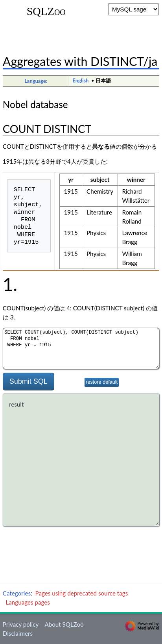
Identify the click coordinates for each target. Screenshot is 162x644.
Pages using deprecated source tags (82, 593)
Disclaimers (18, 633)
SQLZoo (46, 11)
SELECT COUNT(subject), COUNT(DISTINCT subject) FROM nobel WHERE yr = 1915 (81, 348)
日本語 (103, 80)
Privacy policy (21, 624)
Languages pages (28, 602)
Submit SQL (29, 381)
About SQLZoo (64, 624)
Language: (36, 81)
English (81, 80)
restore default (102, 382)
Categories (17, 593)
